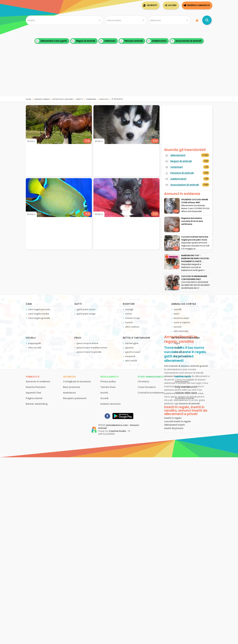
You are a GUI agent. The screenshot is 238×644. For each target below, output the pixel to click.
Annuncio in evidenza (38, 381)
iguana (129, 348)
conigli (129, 309)
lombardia (91, 99)
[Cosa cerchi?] (64, 20)
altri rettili (131, 361)
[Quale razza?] (126, 20)
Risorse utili (183, 377)
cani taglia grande (39, 318)
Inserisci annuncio (199, 5)
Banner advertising (37, 404)
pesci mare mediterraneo (92, 348)
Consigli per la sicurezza (77, 381)
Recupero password (75, 398)
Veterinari (107, 41)
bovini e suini (181, 318)
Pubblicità (33, 377)
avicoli (178, 327)
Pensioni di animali (182, 173)
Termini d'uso (108, 387)
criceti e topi (133, 318)
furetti (129, 322)
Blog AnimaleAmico (186, 387)
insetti (80, 99)
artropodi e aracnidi (63, 99)
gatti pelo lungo (86, 314)
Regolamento (110, 377)
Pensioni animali (131, 41)
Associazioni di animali (186, 41)
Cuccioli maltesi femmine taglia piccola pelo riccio (195, 238)
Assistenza (69, 393)
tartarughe (132, 343)
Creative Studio (117, 431)
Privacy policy (108, 381)
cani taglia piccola (39, 309)
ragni (177, 343)
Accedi (172, 5)
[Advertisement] (119, 75)
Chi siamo (143, 381)
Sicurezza (69, 377)
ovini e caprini (182, 322)
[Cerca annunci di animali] (207, 20)
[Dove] (170, 20)
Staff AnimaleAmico (151, 377)
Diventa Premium (36, 387)
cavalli (178, 309)
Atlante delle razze (186, 393)
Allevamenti (178, 155)
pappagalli (35, 343)
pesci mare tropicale (89, 352)
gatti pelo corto (86, 309)
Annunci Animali (42, 99)
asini (176, 314)
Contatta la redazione (151, 393)
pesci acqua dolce (87, 343)
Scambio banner (185, 398)
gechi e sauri (133, 352)
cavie (128, 314)
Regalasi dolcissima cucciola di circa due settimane (192, 221)
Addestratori (157, 41)
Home (28, 99)
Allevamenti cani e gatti (51, 41)
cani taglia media (39, 314)
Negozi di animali (83, 41)
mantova (104, 99)
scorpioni (179, 352)
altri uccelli (35, 348)
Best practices (72, 387)
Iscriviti (152, 5)
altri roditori (132, 327)
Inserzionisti (182, 381)
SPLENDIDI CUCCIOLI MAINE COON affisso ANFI (195, 201)
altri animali (181, 331)
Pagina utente (34, 398)
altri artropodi (182, 356)
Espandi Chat (34, 393)
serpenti (130, 356)
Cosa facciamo (147, 387)
